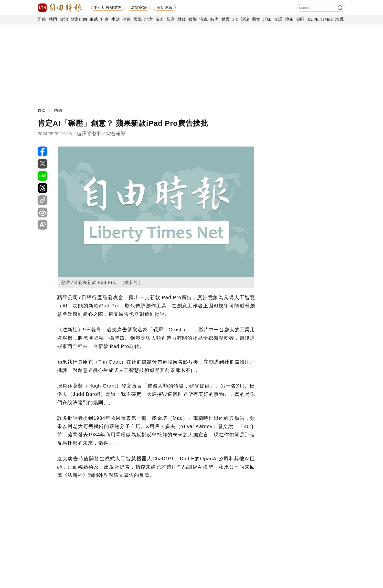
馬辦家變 (139, 7)
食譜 (278, 19)
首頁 (42, 110)
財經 (182, 19)
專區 (300, 19)
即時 (42, 19)
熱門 (53, 19)
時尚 (215, 19)
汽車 (204, 19)
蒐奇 (160, 19)
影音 (171, 19)
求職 (339, 19)
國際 (138, 19)
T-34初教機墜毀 (108, 7)
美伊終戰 (165, 7)
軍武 (94, 19)
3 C (235, 19)
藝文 (256, 19)
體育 (226, 19)
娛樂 (193, 19)
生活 (116, 19)
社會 (105, 19)
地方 (149, 19)
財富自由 (79, 19)
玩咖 (267, 19)
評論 (245, 19)
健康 (127, 19)
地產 (289, 19)
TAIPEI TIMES (320, 19)
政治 (64, 19)
